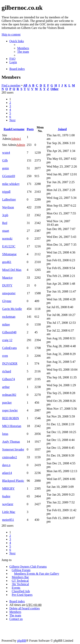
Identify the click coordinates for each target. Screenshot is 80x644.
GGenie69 (9, 176)
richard (7, 371)
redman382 (9, 395)
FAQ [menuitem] (12, 59)
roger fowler (10, 410)
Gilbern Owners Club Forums (28, 567)
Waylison (8, 207)
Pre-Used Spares (22, 595)
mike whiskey (11, 184)
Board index (17, 601)
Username (18, 129)
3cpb (5, 215)
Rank (7, 129)
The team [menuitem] (23, 52)
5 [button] (10, 113)
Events (16, 588)
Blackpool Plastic (13, 481)
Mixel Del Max (12, 270)
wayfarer (8, 504)
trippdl (6, 192)
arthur (6, 387)
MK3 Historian (12, 426)
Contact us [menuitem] (16, 619)
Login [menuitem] (13, 62)
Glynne (7, 301)
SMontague (9, 254)
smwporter (9, 293)
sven (5, 356)
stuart (6, 231)
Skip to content (11, 34)
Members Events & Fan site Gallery (37, 574)
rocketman (9, 317)
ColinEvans (9, 348)
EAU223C (9, 246)
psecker (7, 403)
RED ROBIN (11, 418)
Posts (30, 129)
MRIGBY (8, 488)
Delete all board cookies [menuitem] (25, 608)
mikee (6, 324)
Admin (21, 145)
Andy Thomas (11, 442)
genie (6, 168)
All (25, 85)
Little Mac (9, 512)
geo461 (7, 262)
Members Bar (20, 577)
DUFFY (7, 285)
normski (7, 239)
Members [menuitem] (23, 48)
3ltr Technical (20, 584)
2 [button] (10, 103)
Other (55, 89)
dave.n (6, 465)
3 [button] (10, 106)
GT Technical (20, 581)
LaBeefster (9, 199)
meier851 (8, 520)
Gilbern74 (9, 379)
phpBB (22, 641)
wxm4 (6, 153)
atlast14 (7, 473)
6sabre (6, 496)
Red (5, 223)
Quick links (17, 41)
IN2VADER (10, 363)
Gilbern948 (9, 332)
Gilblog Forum (21, 570)
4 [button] (10, 110)
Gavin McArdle (12, 309)
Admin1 (16, 139)
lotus (5, 434)
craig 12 (7, 340)
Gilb (5, 160)
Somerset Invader (13, 449)
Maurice (7, 278)
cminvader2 (10, 457)
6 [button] (10, 117)
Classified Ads (21, 591)
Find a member (11, 85)
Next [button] (12, 120)
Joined (62, 129)
